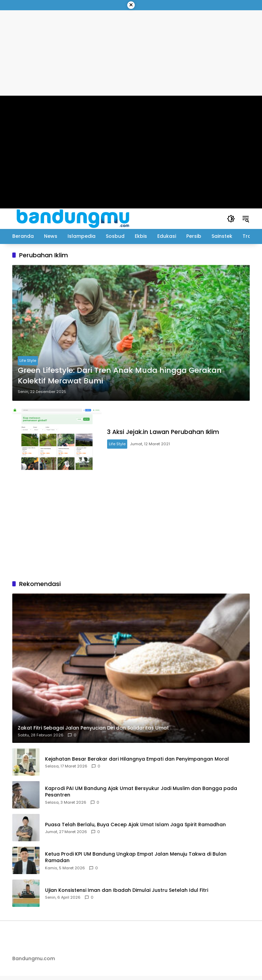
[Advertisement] (131, 529)
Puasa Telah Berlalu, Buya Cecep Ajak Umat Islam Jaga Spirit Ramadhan (135, 828)
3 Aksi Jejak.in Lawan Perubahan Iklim (170, 434)
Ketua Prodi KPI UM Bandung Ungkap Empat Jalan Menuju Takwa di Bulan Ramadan (136, 861)
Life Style (28, 360)
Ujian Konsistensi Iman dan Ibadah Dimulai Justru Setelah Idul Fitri (127, 894)
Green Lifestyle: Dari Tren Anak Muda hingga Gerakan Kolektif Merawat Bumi (120, 376)
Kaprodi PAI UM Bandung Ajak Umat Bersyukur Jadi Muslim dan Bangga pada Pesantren (141, 796)
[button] (231, 219)
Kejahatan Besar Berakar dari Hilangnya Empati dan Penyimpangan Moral (137, 763)
